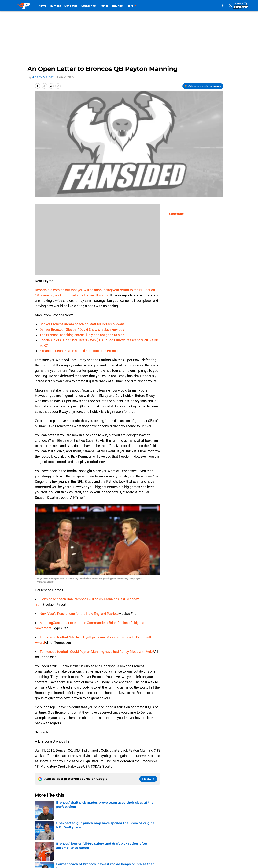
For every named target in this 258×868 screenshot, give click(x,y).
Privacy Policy (137, 840)
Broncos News (57, 807)
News (42, 6)
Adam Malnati (43, 77)
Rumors (55, 6)
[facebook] (223, 5)
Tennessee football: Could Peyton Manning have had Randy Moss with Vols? (97, 652)
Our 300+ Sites (173, 833)
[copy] (58, 86)
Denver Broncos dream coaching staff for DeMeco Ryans (82, 324)
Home (39, 807)
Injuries (117, 6)
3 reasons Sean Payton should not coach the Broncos (79, 351)
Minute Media (24, 857)
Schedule (71, 6)
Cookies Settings (175, 847)
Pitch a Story (85, 840)
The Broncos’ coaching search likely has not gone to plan (82, 335)
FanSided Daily (46, 840)
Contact (132, 833)
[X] (230, 5)
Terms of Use (172, 840)
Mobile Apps (212, 833)
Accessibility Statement (93, 847)
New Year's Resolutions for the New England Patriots (79, 614)
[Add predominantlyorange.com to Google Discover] (203, 86)
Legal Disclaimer (48, 847)
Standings (88, 6)
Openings (83, 833)
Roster (104, 6)
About (40, 833)
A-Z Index (134, 847)
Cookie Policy (213, 840)
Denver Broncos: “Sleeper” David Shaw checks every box (82, 329)
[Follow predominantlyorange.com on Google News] (148, 779)
